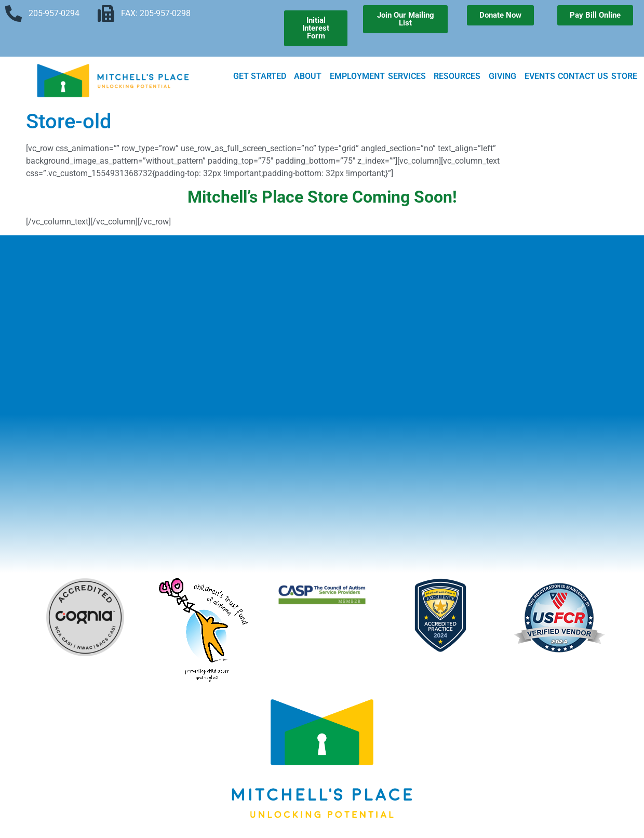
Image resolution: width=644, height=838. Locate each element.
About (310, 76)
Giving (505, 76)
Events (540, 76)
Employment (357, 76)
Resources (460, 76)
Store (624, 76)
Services (410, 76)
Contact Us (583, 76)
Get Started (262, 76)
